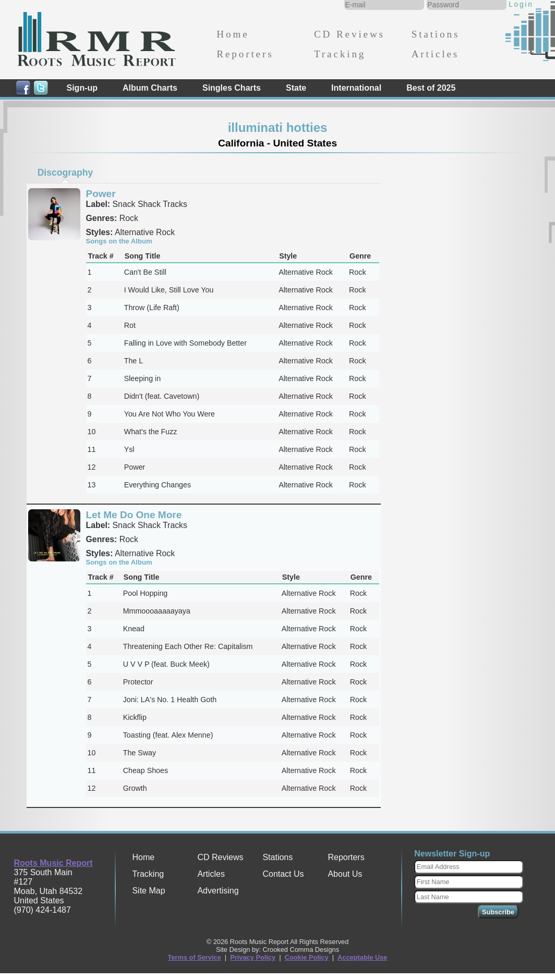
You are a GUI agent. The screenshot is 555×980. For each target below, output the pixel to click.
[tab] (65, 173)
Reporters (245, 54)
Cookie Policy (307, 957)
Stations (436, 34)
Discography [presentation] (65, 173)
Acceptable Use (362, 957)
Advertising (218, 891)
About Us (345, 874)
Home (233, 34)
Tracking (340, 54)
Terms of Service (195, 957)
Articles (435, 54)
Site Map (148, 891)
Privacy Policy (253, 957)
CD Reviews (349, 34)
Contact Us (283, 874)
